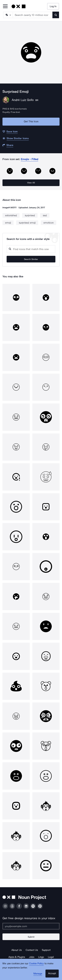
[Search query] (31, 249)
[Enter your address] (31, 926)
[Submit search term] (56, 15)
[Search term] (33, 15)
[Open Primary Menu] (5, 7)
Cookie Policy (36, 963)
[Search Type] (8, 15)
